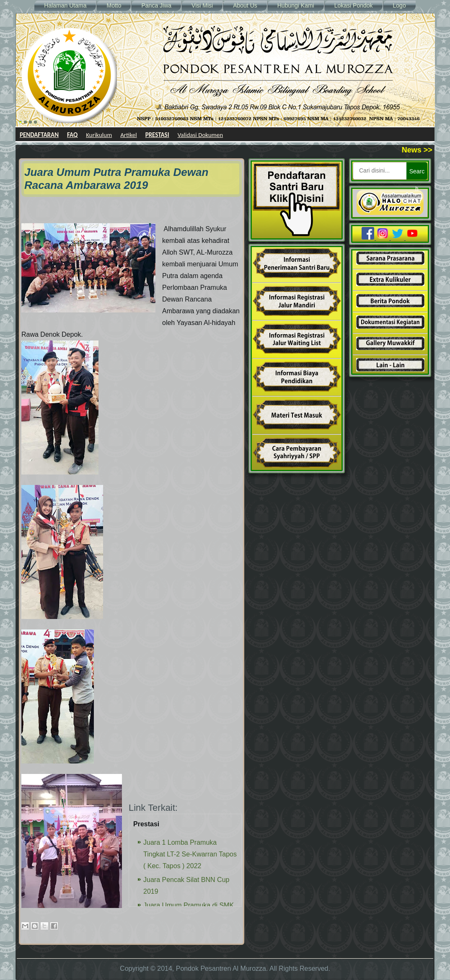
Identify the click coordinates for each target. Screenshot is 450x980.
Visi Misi (202, 5)
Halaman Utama (65, 5)
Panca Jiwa (156, 5)
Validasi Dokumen (200, 135)
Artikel (129, 135)
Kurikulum (99, 135)
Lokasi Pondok (354, 5)
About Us (245, 5)
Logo (400, 5)
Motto (114, 5)
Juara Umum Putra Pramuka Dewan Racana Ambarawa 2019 (116, 179)
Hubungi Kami (296, 5)
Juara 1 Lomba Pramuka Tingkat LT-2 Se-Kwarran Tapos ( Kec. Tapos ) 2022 (190, 854)
